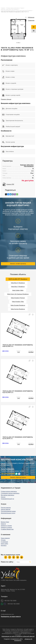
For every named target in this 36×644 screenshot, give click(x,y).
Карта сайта (4, 544)
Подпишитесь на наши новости (11, 617)
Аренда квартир (6, 509)
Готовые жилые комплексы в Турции (15, 8)
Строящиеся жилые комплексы (10, 493)
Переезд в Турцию (6, 526)
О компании (4, 542)
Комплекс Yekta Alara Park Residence (10, 9)
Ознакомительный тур (7, 499)
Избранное (31, 17)
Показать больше (6, 99)
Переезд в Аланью (6, 527)
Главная (3, 8)
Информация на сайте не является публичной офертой (18, 636)
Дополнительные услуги (8, 513)
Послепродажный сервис (8, 511)
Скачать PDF (10, 184)
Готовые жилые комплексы (9, 491)
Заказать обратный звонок (18, 477)
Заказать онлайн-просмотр (18, 264)
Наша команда (5, 538)
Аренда (3, 497)
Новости (3, 524)
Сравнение (31, 20)
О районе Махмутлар (7, 529)
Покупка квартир (6, 508)
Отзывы (3, 540)
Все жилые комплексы (8, 495)
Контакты (4, 545)
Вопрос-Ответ (5, 522)
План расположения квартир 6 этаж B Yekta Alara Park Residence (16, 11)
